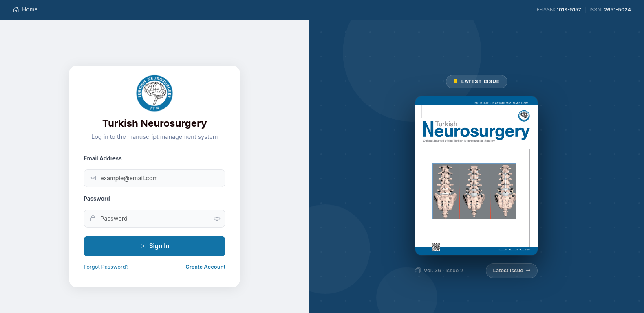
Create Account (205, 267)
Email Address (103, 158)
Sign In (155, 246)
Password (97, 199)
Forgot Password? (106, 267)
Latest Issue (512, 271)
